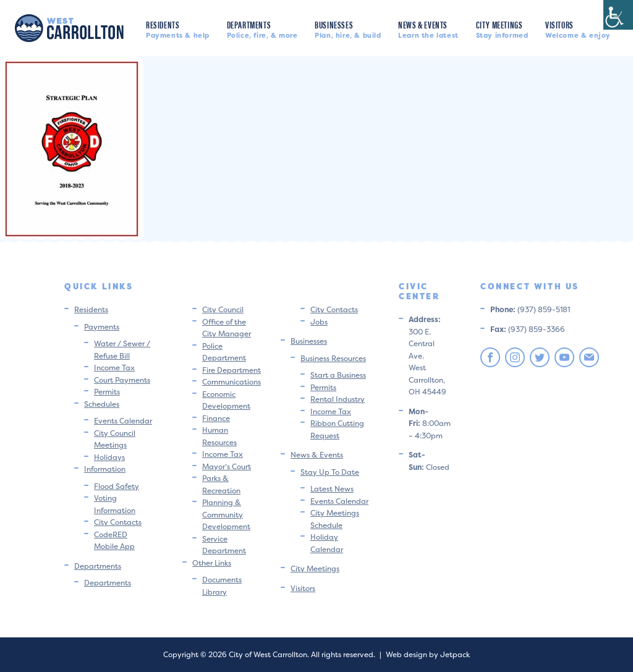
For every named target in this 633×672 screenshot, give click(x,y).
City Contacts (118, 522)
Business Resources (333, 358)
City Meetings (502, 29)
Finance (216, 418)
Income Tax (114, 368)
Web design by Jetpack (428, 654)
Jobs (319, 322)
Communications (232, 382)
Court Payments (122, 380)
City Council (223, 309)
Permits (107, 392)
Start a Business (338, 375)
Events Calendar (123, 421)
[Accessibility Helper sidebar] (618, 15)
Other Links (212, 563)
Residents (178, 29)
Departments (262, 29)
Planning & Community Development (226, 514)
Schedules (102, 404)
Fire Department (232, 370)
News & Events (428, 29)
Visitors (578, 29)
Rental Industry (338, 399)
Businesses (348, 29)
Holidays (109, 457)
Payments (102, 327)
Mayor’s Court (227, 466)
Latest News (332, 489)
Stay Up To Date (330, 472)
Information (105, 469)
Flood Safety (117, 486)
